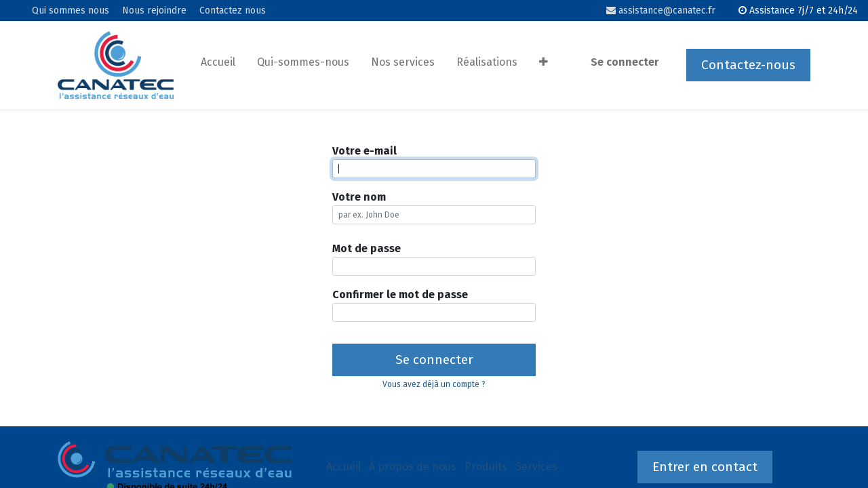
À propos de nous (413, 467)
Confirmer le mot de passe (400, 294)
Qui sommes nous (71, 11)
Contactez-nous (748, 65)
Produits (486, 467)
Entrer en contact (705, 467)
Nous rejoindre (154, 11)
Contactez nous (233, 11)
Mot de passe (367, 248)
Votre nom (359, 197)
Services (536, 467)
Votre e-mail (364, 151)
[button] (544, 65)
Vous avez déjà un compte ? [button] (434, 384)
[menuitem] (218, 65)
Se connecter (625, 62)
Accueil (343, 467)
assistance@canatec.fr (661, 11)
